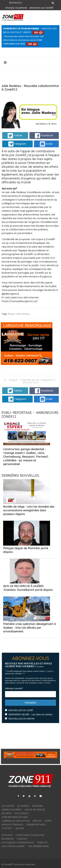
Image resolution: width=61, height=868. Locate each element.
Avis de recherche (35, 810)
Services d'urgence (13, 825)
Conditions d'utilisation (30, 835)
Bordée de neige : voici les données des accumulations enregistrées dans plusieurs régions (29, 510)
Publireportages (36, 825)
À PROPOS (7, 835)
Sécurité (6, 813)
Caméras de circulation (16, 821)
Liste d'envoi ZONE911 (13, 846)
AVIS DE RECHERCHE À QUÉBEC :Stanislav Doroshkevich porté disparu (28, 588)
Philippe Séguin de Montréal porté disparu (26, 550)
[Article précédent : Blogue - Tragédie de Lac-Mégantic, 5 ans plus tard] (30, 381)
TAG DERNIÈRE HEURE (38, 846)
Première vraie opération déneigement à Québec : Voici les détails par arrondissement (29, 628)
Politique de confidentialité (18, 843)
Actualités (8, 806)
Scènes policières (11, 810)
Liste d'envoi (21, 813)
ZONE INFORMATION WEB (15, 817)
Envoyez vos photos (16, 8)
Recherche (8, 839)
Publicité (42, 843)
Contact (7, 828)
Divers (48, 821)
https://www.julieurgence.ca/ (20, 301)
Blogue (20, 828)
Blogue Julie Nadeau (19, 314)
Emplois (37, 821)
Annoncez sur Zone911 (41, 8)
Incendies (38, 806)
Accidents (23, 806)
